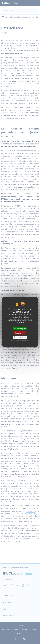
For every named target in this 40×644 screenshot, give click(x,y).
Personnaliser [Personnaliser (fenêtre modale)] (20, 337)
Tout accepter (20, 329)
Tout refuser (20, 333)
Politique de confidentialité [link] (20, 341)
